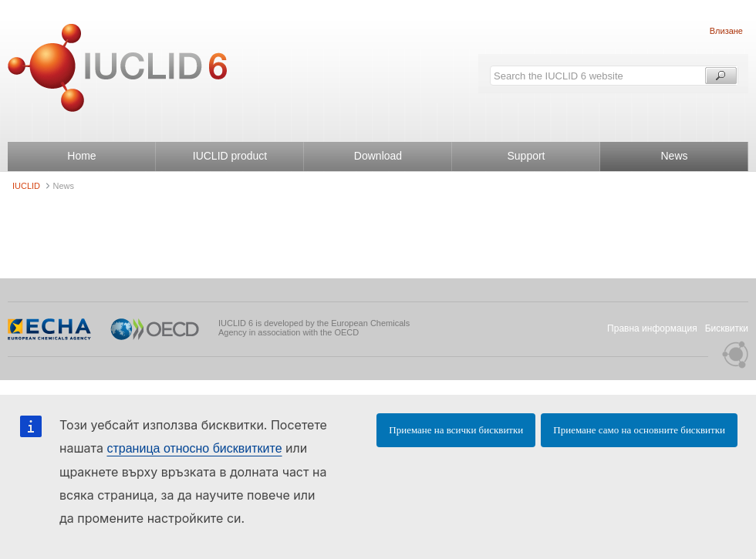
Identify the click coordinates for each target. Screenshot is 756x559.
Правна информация (652, 328)
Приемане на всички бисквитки (456, 430)
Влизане (726, 31)
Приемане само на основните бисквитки (639, 430)
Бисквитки (727, 328)
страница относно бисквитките (194, 448)
